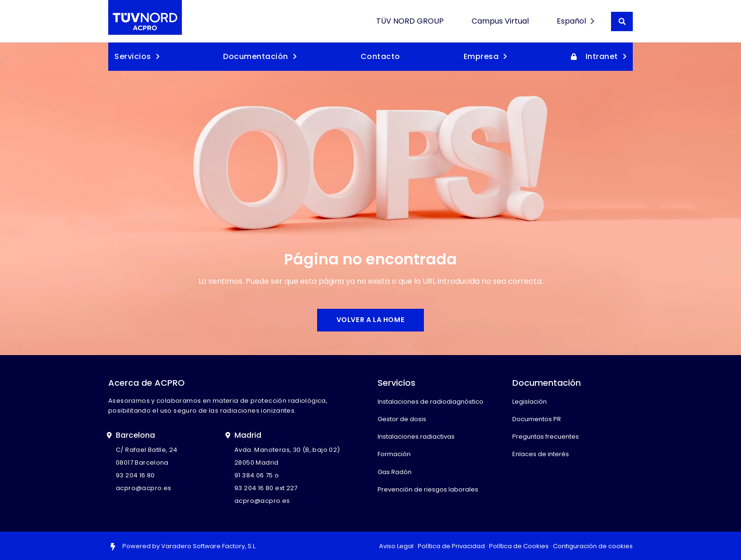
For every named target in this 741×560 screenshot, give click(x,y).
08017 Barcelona (142, 462)
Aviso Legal (396, 546)
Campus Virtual (500, 21)
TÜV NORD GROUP (410, 21)
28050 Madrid (257, 462)
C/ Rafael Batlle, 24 (147, 450)
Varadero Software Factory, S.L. (209, 546)
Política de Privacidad (451, 546)
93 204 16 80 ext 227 (266, 488)
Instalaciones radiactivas (416, 437)
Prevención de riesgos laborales (428, 489)
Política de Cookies (519, 546)
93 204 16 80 (135, 475)
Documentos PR (537, 419)
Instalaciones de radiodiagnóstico (431, 402)
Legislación (530, 402)
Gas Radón (395, 472)
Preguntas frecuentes (546, 437)
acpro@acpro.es (143, 488)
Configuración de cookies (593, 546)
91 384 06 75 (254, 475)
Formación (394, 454)
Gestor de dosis (402, 419)
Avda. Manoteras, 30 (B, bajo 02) (287, 450)
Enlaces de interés (541, 454)
